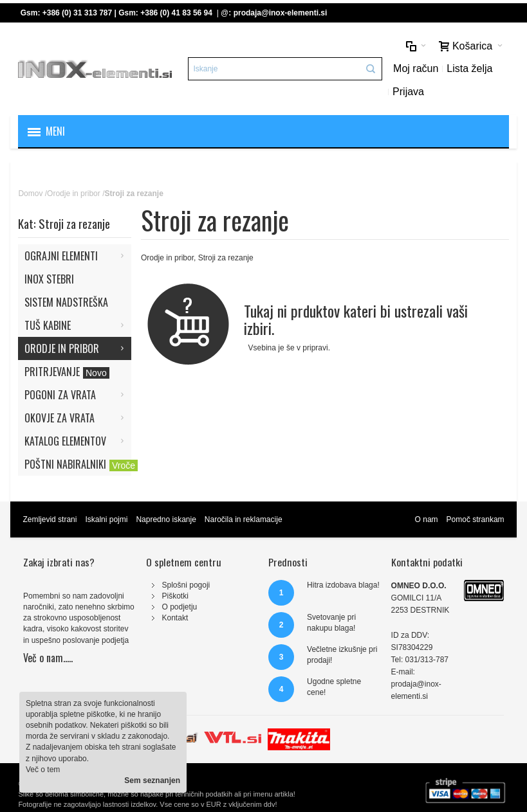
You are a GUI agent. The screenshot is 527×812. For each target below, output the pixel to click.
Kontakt (175, 618)
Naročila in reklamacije (244, 519)
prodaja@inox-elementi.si (281, 13)
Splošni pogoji (186, 585)
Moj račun (416, 68)
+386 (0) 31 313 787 (77, 13)
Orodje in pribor (74, 194)
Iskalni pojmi (106, 519)
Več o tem (43, 770)
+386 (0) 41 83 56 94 (176, 13)
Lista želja (469, 68)
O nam (427, 519)
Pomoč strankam (476, 519)
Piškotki (175, 596)
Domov (30, 194)
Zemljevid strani (50, 519)
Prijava (408, 92)
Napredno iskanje (166, 519)
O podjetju (180, 607)
